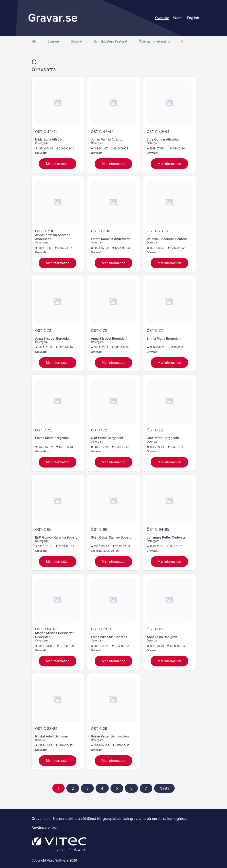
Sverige (53, 41)
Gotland (76, 41)
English (193, 18)
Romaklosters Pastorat (110, 41)
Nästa (164, 788)
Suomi (178, 18)
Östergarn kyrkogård (154, 41)
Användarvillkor (45, 827)
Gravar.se (53, 18)
